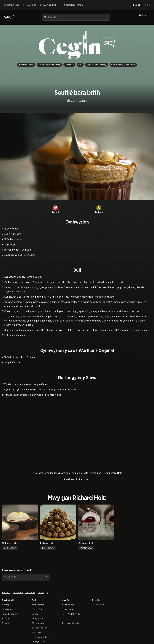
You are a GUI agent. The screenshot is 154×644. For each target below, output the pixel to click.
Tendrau (6, 619)
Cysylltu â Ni (98, 605)
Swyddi (35, 614)
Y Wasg (5, 605)
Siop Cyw (36, 632)
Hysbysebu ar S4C (41, 637)
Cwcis (65, 619)
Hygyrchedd (68, 609)
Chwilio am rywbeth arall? (17, 570)
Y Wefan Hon (68, 605)
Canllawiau (7, 609)
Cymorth (6, 623)
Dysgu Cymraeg (39, 628)
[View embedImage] (77, 157)
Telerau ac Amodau (71, 623)
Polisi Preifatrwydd (71, 614)
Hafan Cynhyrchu (10, 614)
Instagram (18, 593)
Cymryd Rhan (38, 642)
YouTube (6, 593)
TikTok (41, 593)
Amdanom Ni (38, 605)
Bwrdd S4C (37, 609)
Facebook (30, 593)
